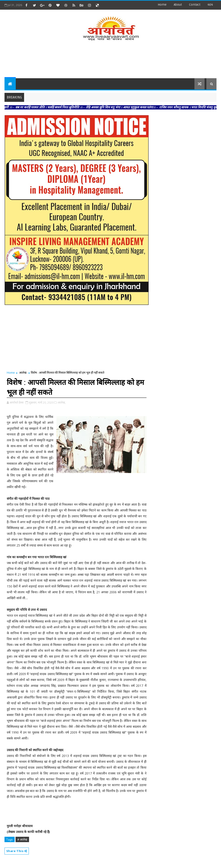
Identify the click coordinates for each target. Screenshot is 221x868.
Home (162, 5)
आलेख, (62, 402)
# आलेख (22, 839)
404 (210, 5)
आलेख (23, 373)
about (178, 5)
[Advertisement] (110, 60)
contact (195, 5)
